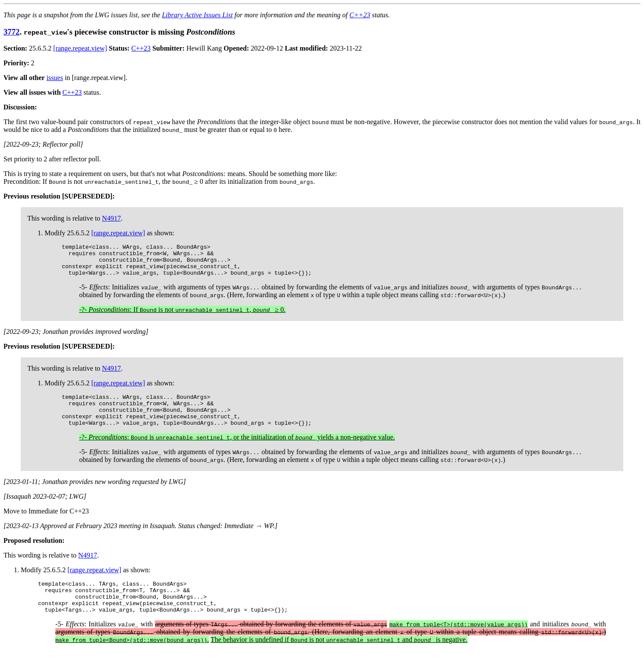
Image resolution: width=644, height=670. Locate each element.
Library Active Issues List (197, 15)
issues (54, 78)
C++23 (360, 15)
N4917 (112, 218)
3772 (11, 32)
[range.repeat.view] (80, 48)
